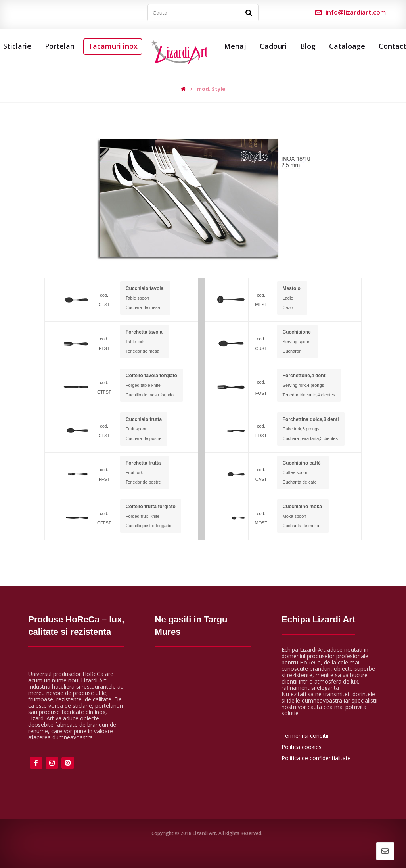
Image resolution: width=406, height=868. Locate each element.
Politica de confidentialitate (316, 758)
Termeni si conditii (305, 736)
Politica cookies (302, 747)
